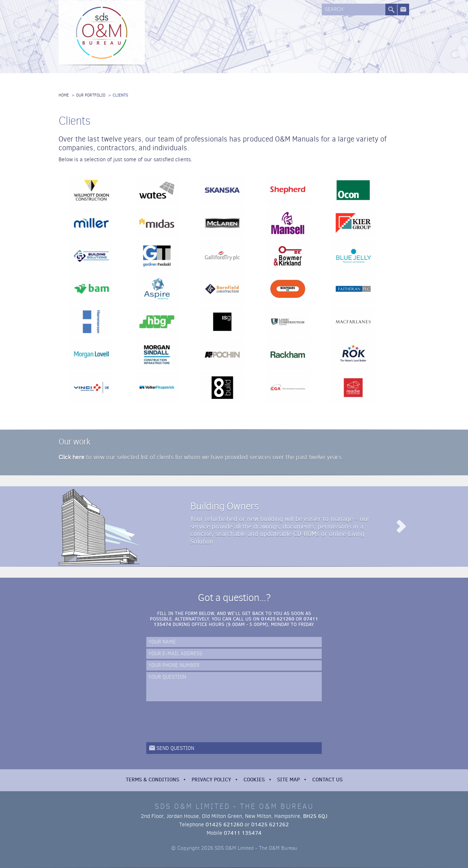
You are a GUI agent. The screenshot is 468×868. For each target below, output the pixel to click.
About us (171, 35)
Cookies (254, 780)
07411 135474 (243, 833)
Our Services (209, 35)
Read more (401, 527)
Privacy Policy (211, 780)
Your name (162, 642)
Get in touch (403, 10)
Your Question (167, 677)
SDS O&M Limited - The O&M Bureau (102, 33)
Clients (120, 95)
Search (334, 10)
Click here (71, 457)
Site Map (288, 780)
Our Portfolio (286, 35)
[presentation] (202, 722)
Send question (175, 748)
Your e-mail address (175, 654)
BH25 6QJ (315, 816)
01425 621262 (270, 824)
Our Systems (248, 35)
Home (64, 95)
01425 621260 (278, 619)
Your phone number (174, 666)
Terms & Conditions (152, 780)
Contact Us (327, 780)
